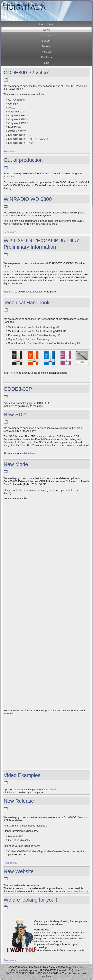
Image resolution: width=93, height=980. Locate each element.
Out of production (23, 160)
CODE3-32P (18, 389)
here (12, 292)
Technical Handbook (27, 302)
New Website (19, 871)
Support (46, 41)
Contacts (46, 57)
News (46, 30)
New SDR (15, 415)
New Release (19, 801)
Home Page (47, 24)
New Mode (16, 464)
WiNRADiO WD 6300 (28, 199)
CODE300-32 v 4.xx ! (28, 73)
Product (46, 35)
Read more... (11, 151)
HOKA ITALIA (24, 7)
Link (47, 63)
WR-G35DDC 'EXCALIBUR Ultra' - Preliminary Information (43, 244)
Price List (47, 52)
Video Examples (22, 775)
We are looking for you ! (31, 900)
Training (46, 46)
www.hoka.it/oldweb (78, 891)
